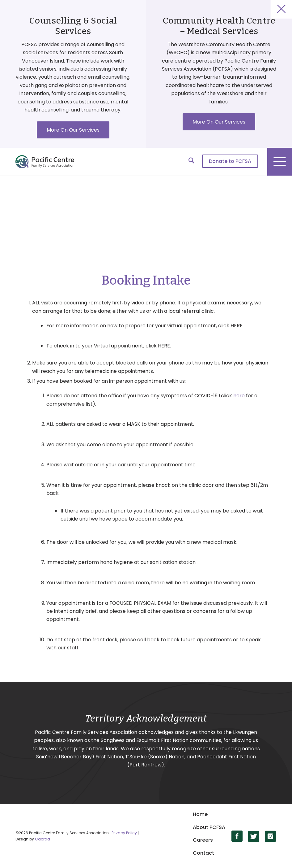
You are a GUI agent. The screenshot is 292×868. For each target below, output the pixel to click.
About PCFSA (209, 827)
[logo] (45, 162)
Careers (203, 840)
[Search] (188, 162)
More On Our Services (73, 130)
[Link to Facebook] (237, 836)
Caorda (42, 839)
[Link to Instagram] (271, 836)
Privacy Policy (124, 833)
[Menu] (280, 162)
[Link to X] (254, 836)
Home (200, 814)
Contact (203, 853)
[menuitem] (227, 162)
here (239, 396)
